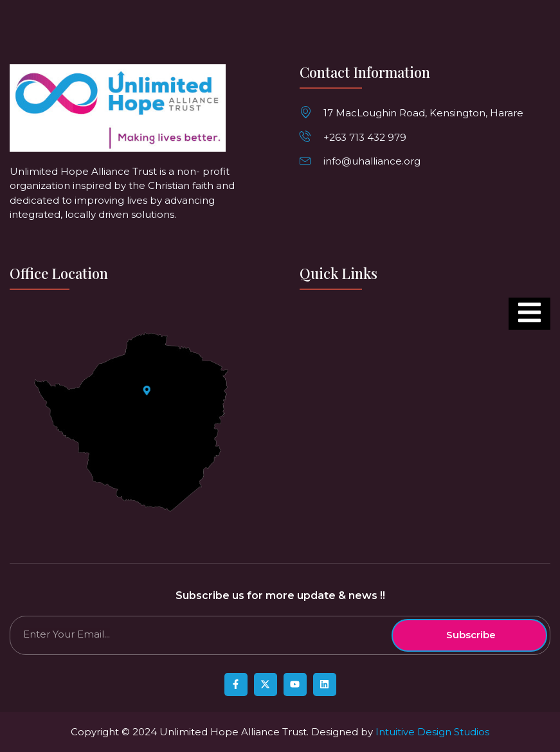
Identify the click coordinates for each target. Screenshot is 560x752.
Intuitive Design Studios (432, 732)
